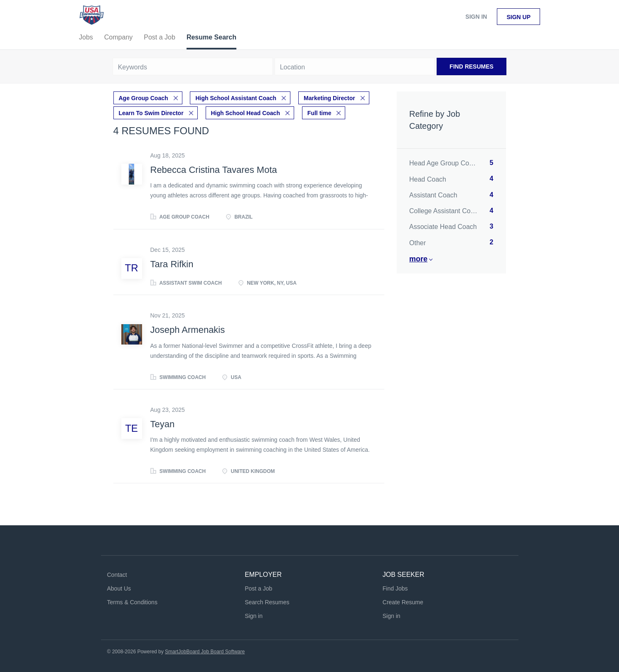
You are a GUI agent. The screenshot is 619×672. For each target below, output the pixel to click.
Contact (117, 575)
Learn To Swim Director (151, 113)
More (418, 259)
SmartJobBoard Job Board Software (205, 652)
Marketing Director (329, 98)
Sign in (476, 17)
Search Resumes (267, 602)
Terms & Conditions (132, 602)
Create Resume (403, 602)
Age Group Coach (144, 98)
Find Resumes (472, 66)
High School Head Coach (246, 113)
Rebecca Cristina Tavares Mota (214, 170)
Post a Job (258, 588)
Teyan (163, 424)
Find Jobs (395, 588)
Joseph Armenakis (188, 330)
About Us (119, 588)
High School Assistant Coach (236, 98)
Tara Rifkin (172, 264)
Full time (319, 113)
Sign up (518, 17)
